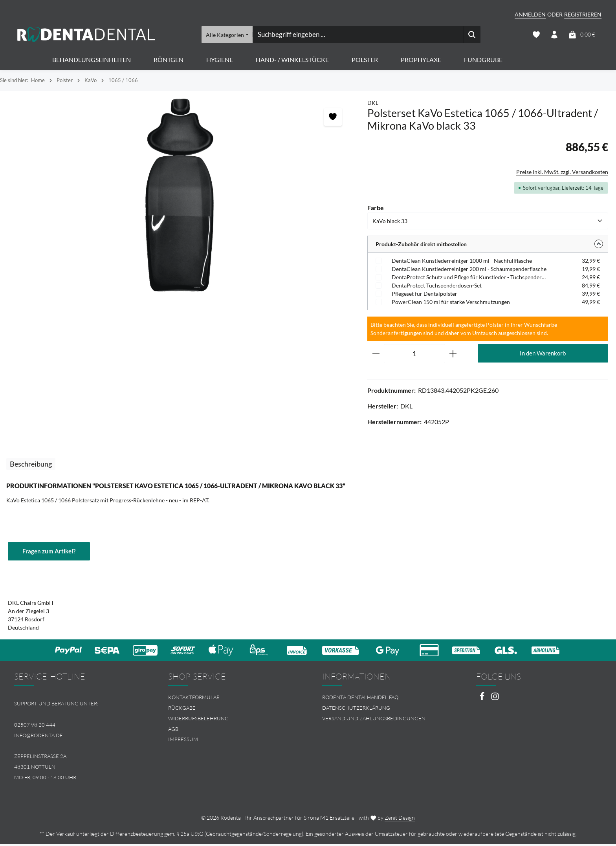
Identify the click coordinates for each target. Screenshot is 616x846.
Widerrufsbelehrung (198, 720)
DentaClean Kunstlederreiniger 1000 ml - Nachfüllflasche (462, 262)
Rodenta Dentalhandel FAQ (360, 699)
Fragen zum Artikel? (50, 553)
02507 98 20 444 (35, 726)
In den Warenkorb (543, 355)
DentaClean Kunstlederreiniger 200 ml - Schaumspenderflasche (469, 270)
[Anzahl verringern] (376, 355)
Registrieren (583, 14)
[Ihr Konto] (554, 36)
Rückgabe (182, 710)
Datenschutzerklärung (356, 710)
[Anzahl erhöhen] (453, 355)
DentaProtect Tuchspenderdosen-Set (437, 287)
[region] (180, 197)
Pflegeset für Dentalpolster (424, 295)
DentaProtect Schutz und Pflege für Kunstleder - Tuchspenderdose (470, 279)
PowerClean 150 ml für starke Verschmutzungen (451, 303)
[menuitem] (231, 699)
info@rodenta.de (38, 737)
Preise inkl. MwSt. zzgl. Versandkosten (562, 173)
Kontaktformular (194, 699)
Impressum (183, 741)
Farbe (376, 209)
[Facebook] (483, 700)
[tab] (31, 466)
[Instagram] (495, 700)
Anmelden (530, 14)
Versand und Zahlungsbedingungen (374, 720)
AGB (173, 731)
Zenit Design (400, 819)
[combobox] (358, 35)
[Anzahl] (414, 355)
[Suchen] (472, 35)
